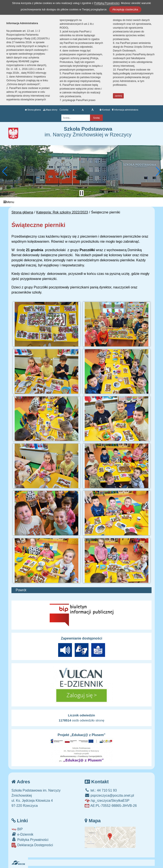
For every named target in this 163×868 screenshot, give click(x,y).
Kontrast (105, 110)
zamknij (118, 96)
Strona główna (33, 110)
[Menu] (81, 202)
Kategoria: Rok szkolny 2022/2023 (62, 212)
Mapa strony (50, 110)
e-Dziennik (22, 834)
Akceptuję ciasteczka (125, 9)
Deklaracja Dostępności (32, 845)
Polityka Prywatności (30, 840)
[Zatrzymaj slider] (81, 193)
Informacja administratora (125, 110)
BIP (17, 829)
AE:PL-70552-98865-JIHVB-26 (111, 806)
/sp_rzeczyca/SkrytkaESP (107, 801)
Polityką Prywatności (107, 3)
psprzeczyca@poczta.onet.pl (109, 795)
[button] (5, 171)
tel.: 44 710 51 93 (101, 790)
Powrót (21, 590)
